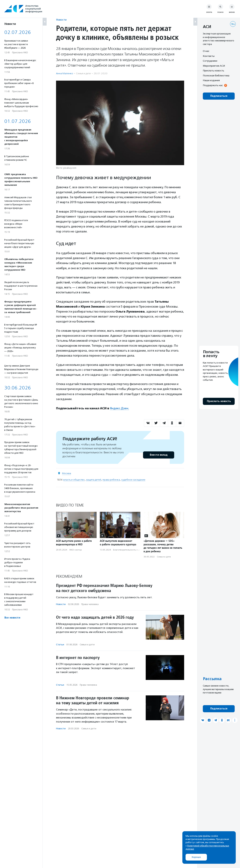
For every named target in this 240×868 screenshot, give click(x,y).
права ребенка (111, 480)
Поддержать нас (213, 85)
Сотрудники (210, 61)
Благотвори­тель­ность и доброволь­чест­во (135, 550)
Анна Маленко (65, 73)
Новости (61, 20)
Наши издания (211, 80)
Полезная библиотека (216, 75)
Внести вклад (159, 455)
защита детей (94, 480)
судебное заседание (133, 480)
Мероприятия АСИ (214, 66)
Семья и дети (83, 73)
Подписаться (219, 96)
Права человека (90, 604)
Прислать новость (213, 70)
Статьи (60, 645)
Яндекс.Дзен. (119, 408)
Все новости (12, 618)
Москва (67, 473)
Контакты (209, 56)
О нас (206, 51)
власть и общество (74, 480)
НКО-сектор (76, 550)
